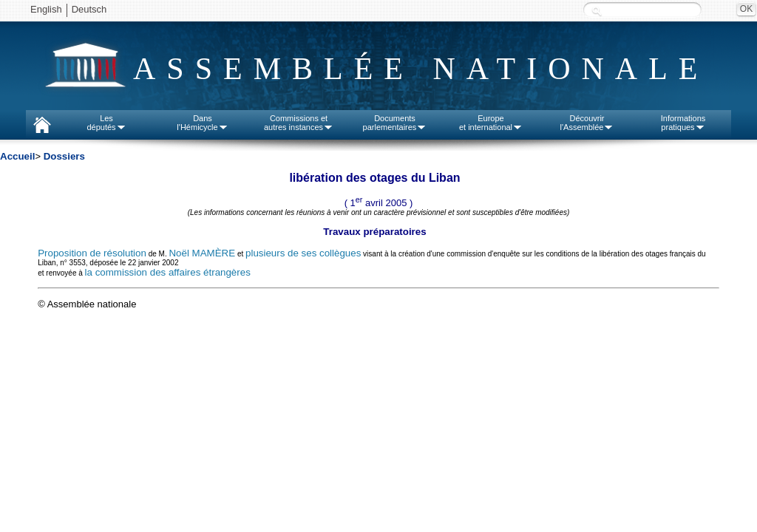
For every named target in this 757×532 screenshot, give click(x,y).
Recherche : (597, 11)
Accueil (17, 156)
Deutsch (89, 9)
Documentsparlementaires (395, 123)
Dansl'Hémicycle (202, 123)
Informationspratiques (683, 123)
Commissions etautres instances (299, 123)
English (46, 9)
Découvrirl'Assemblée (587, 123)
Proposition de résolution (92, 253)
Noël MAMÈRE (202, 253)
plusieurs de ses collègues (303, 253)
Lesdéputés (106, 123)
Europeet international (491, 123)
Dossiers (64, 156)
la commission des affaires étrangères (168, 272)
